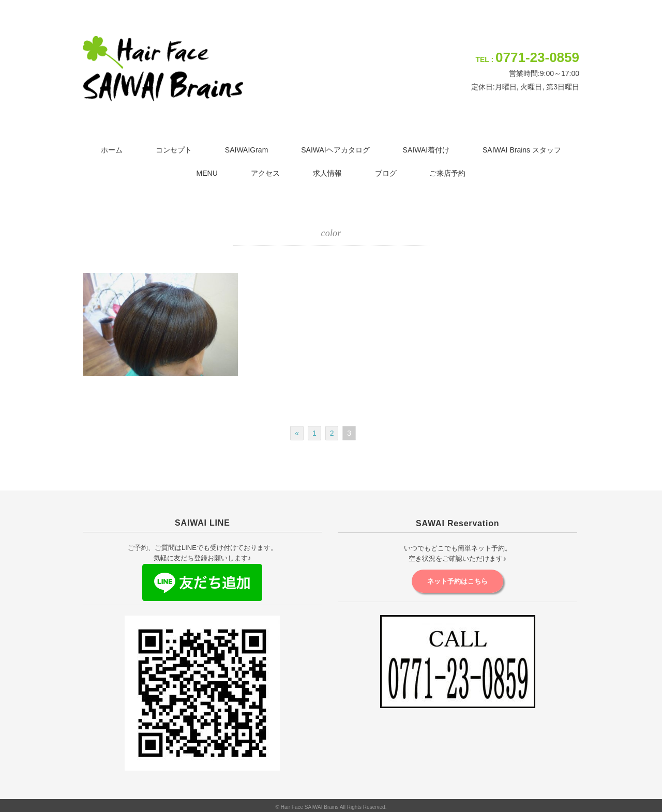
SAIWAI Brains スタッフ (522, 150)
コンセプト (174, 150)
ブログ (386, 173)
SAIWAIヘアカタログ (335, 150)
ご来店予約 (447, 173)
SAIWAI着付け (426, 150)
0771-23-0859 (537, 57)
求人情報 (327, 173)
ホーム (112, 150)
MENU (207, 173)
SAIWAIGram (247, 150)
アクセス (265, 173)
